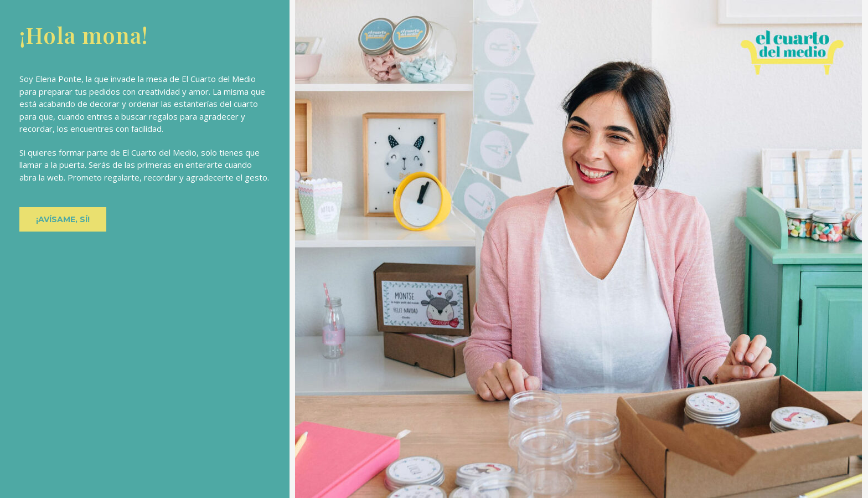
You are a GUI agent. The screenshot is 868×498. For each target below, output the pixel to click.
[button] (63, 219)
